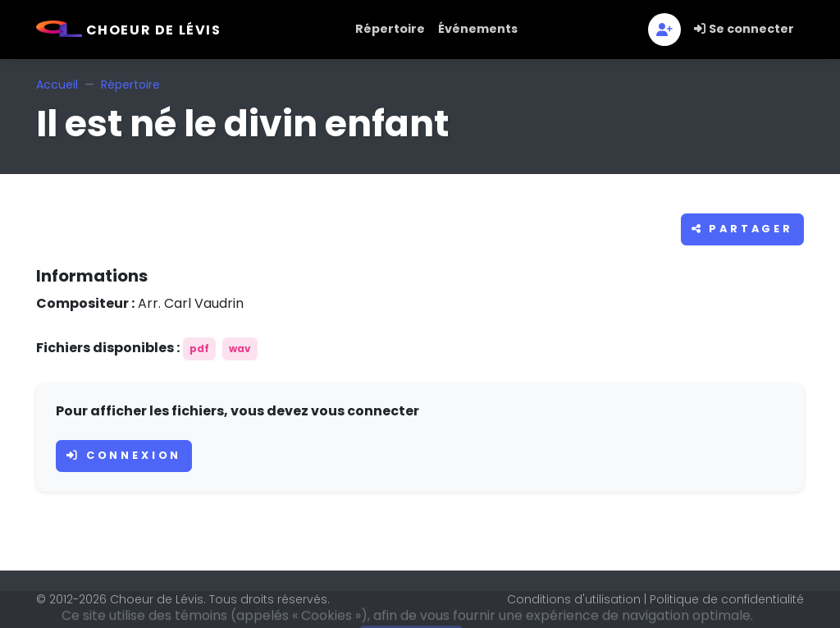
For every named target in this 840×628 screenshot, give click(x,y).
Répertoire (390, 29)
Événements (478, 29)
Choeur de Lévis (129, 30)
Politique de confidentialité (727, 599)
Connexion (124, 455)
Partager (742, 229)
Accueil (57, 85)
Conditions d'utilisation (574, 599)
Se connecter (744, 29)
